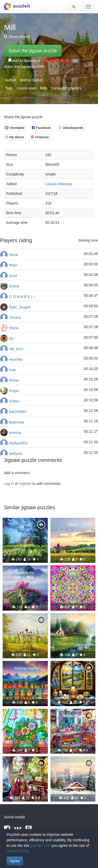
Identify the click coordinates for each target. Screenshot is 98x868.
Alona (14, 380)
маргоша (17, 422)
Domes (25, 620)
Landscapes (26, 88)
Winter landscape (73, 764)
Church (73, 620)
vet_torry (16, 349)
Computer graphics (66, 88)
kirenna (15, 433)
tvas (13, 370)
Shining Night (25, 668)
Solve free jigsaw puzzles (24, 67)
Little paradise (25, 716)
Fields (73, 525)
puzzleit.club (40, 846)
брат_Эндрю (20, 307)
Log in (9, 484)
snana (14, 286)
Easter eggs (73, 668)
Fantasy (73, 573)
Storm (25, 525)
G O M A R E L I (22, 297)
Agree (15, 861)
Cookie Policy (18, 851)
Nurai (13, 255)
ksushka (16, 359)
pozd (13, 276)
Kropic (14, 391)
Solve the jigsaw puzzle (33, 51)
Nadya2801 (19, 443)
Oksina (15, 317)
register (25, 484)
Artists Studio (73, 716)
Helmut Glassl (31, 80)
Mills (44, 88)
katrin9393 (18, 412)
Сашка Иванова (59, 184)
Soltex (14, 401)
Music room (25, 764)
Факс (13, 265)
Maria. (14, 328)
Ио (11, 338)
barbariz (16, 453)
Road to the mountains (25, 575)
